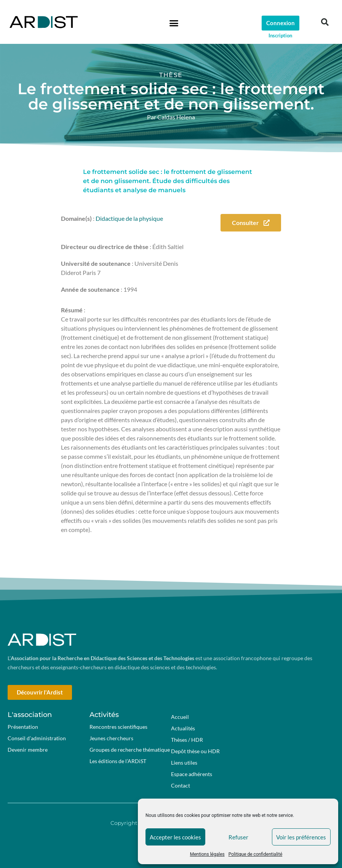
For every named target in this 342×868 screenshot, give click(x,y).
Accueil (180, 717)
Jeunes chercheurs (111, 738)
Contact (181, 785)
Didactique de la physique (129, 218)
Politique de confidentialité (256, 854)
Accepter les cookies (175, 837)
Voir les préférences (301, 837)
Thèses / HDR (187, 740)
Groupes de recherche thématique (130, 750)
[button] (174, 23)
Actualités (183, 728)
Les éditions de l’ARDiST (118, 761)
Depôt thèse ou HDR (195, 751)
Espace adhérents (193, 774)
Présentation (23, 727)
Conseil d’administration (37, 738)
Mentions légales (207, 854)
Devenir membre (28, 750)
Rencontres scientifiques (118, 727)
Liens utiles (184, 763)
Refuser (238, 837)
